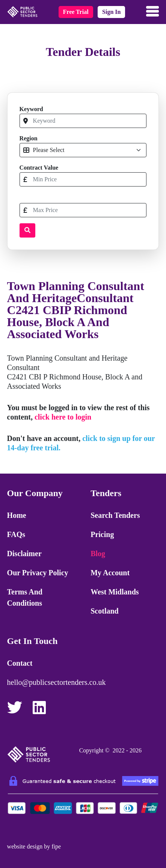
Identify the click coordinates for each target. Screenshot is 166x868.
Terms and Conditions (25, 597)
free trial (76, 12)
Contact (20, 663)
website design (25, 846)
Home (17, 515)
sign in (111, 12)
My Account (110, 573)
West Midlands (115, 592)
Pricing (102, 534)
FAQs (16, 534)
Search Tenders (115, 515)
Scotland (104, 611)
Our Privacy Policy (38, 573)
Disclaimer (24, 554)
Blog (98, 554)
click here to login (63, 417)
